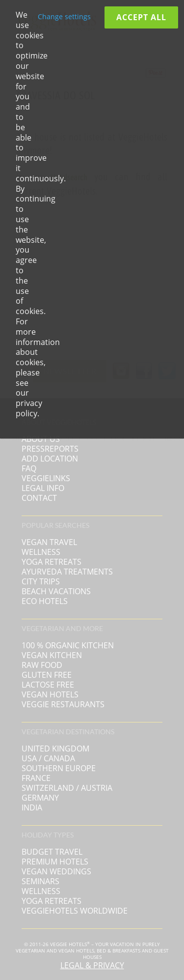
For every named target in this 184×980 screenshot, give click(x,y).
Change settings (64, 16)
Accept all (141, 17)
